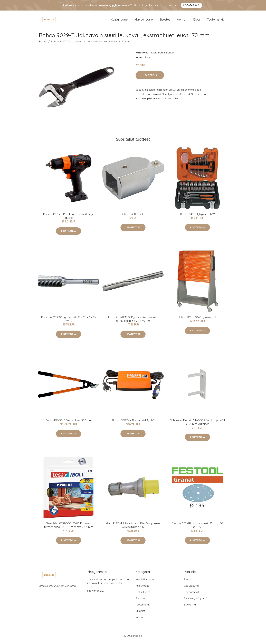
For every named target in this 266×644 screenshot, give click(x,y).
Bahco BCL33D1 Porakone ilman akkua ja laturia (69, 218)
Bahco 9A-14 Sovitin (133, 217)
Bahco (170, 55)
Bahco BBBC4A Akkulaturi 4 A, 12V (133, 423)
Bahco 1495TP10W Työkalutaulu (198, 320)
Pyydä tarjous (191, 5)
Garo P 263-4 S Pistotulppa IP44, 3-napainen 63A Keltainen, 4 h (133, 528)
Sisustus (165, 21)
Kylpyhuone (119, 21)
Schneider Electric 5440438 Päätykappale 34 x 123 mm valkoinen (198, 424)
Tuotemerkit (215, 21)
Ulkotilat (140, 613)
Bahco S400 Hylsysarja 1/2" (197, 217)
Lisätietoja (150, 78)
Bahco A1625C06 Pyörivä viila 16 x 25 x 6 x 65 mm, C (69, 321)
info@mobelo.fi (96, 593)
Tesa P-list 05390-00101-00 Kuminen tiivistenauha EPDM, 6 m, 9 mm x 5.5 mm (69, 528)
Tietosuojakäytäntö (196, 601)
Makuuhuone (144, 21)
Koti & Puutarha (145, 582)
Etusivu (43, 44)
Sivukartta (190, 607)
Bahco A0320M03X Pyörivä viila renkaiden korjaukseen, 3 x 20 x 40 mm (133, 321)
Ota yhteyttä (191, 588)
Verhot (182, 21)
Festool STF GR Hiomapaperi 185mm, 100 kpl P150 (197, 528)
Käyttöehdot (191, 594)
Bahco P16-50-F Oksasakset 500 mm (69, 423)
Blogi (197, 21)
